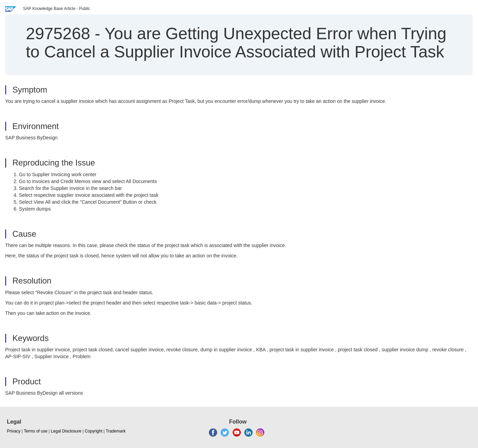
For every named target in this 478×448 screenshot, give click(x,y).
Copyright (93, 431)
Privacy (14, 431)
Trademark (116, 431)
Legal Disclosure (66, 431)
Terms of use (36, 431)
